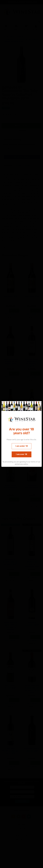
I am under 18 (22, 446)
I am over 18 (21, 454)
